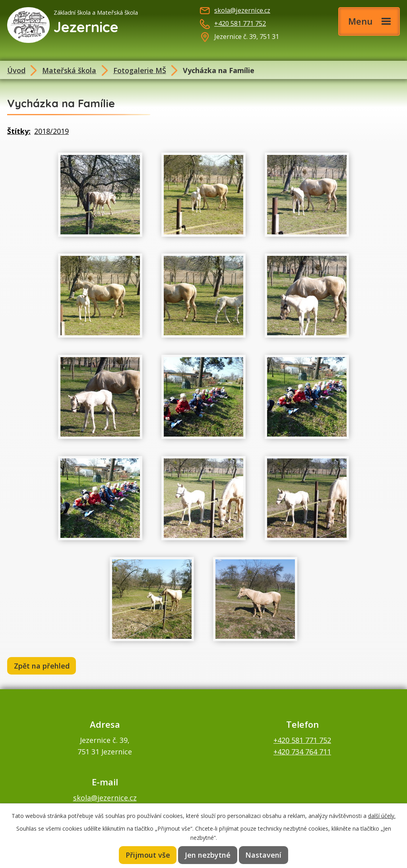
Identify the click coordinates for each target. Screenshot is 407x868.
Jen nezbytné (208, 855)
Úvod (16, 70)
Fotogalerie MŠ (140, 70)
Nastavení (263, 855)
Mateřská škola (69, 70)
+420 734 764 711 (302, 752)
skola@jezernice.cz (242, 10)
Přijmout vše (149, 855)
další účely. (382, 815)
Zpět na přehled (42, 666)
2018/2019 (51, 131)
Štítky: (19, 131)
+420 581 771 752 (240, 23)
